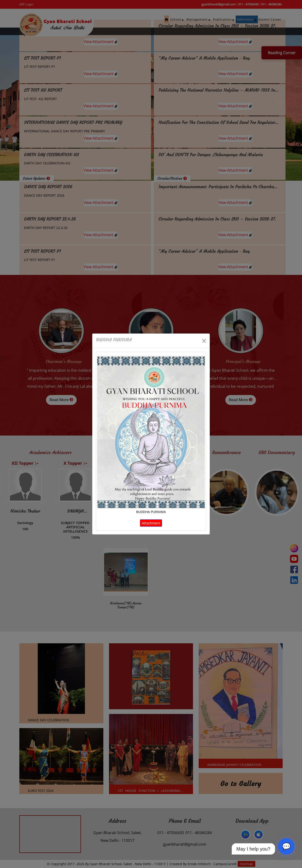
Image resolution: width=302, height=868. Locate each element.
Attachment (151, 523)
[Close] (204, 341)
